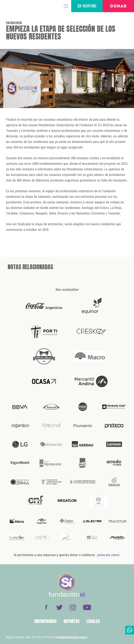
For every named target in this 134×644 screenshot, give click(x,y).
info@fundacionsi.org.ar (72, 637)
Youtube (87, 607)
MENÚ (66, 6)
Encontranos (45, 621)
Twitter (59, 607)
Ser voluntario (87, 6)
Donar (118, 6)
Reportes (72, 621)
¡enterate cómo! (108, 555)
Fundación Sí (14, 6)
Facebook (46, 607)
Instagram (73, 607)
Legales (93, 621)
